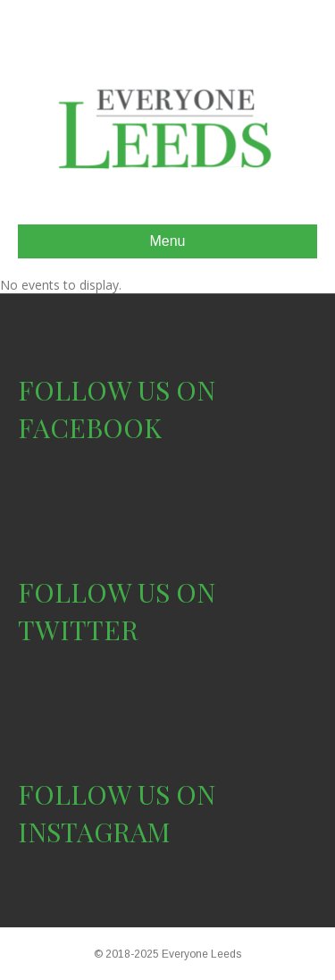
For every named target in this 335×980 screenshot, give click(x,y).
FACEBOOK (90, 427)
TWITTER (78, 629)
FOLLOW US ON (117, 390)
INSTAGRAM (94, 832)
